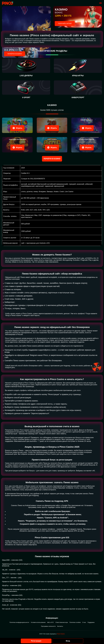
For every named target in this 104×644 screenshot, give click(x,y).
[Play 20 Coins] (52, 125)
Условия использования (38, 622)
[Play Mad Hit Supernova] (87, 125)
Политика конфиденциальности (19, 622)
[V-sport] (26, 90)
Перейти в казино (15, 54)
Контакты (60, 626)
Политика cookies (75, 622)
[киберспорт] (78, 90)
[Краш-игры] (78, 68)
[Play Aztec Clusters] (52, 145)
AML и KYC (51, 622)
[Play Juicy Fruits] (17, 145)
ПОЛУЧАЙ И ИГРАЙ (65, 24)
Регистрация (36, 641)
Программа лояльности (48, 626)
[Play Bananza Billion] (17, 125)
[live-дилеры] (26, 68)
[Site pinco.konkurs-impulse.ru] (8, 3)
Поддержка (91, 622)
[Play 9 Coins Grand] (87, 145)
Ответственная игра (62, 622)
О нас (84, 622)
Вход (68, 641)
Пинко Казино (61, 634)
